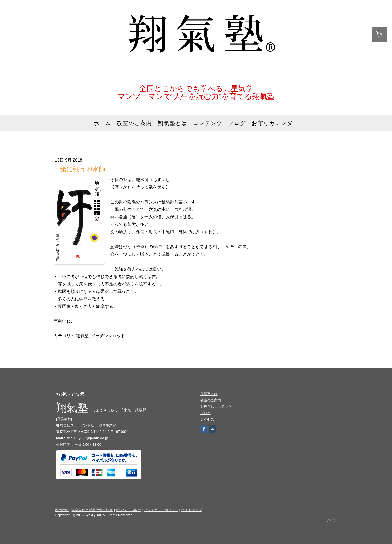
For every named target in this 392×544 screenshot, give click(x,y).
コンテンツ (208, 123)
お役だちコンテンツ (216, 407)
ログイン (330, 520)
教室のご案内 (134, 123)
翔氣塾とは (173, 123)
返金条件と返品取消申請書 (92, 510)
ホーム (102, 123)
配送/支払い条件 (128, 510)
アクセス (207, 419)
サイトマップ (191, 510)
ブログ (237, 123)
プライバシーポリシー (161, 510)
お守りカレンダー (275, 123)
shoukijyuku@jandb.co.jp (87, 438)
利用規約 (62, 510)
